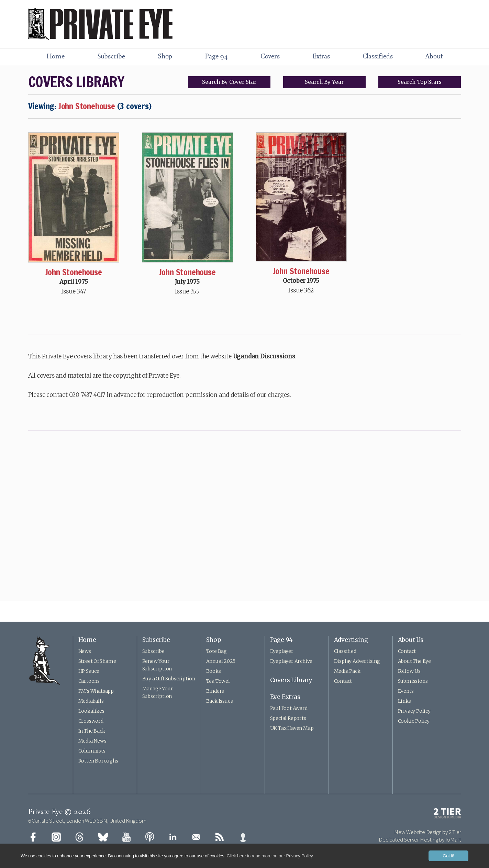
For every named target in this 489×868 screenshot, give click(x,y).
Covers (270, 57)
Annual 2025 (221, 661)
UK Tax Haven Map (292, 728)
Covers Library (291, 680)
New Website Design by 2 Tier (427, 832)
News (85, 651)
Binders (215, 691)
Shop (165, 57)
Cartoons (89, 681)
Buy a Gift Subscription (169, 679)
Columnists (92, 751)
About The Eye (414, 661)
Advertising (351, 640)
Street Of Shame (97, 661)
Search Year (324, 82)
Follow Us (409, 671)
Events (406, 691)
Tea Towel (218, 681)
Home (55, 57)
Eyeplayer (282, 651)
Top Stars (420, 82)
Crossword (91, 721)
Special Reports (288, 718)
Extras (321, 57)
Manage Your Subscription (158, 692)
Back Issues (220, 701)
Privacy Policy (414, 711)
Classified (345, 651)
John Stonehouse (74, 272)
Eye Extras (285, 697)
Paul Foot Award (289, 708)
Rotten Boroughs (98, 761)
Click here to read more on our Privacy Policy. (270, 856)
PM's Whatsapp (96, 691)
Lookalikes (91, 711)
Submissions (413, 681)
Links (404, 701)
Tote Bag (216, 651)
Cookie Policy (414, 721)
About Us (411, 640)
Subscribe (111, 57)
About (434, 57)
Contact (343, 681)
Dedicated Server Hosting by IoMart (420, 839)
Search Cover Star (229, 82)
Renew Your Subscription (157, 665)
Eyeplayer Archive (291, 661)
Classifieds (378, 57)
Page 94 (216, 57)
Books (214, 671)
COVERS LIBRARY (76, 82)
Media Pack (347, 671)
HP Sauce (89, 671)
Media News (92, 741)
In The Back (92, 731)
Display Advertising (357, 661)
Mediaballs (91, 701)
